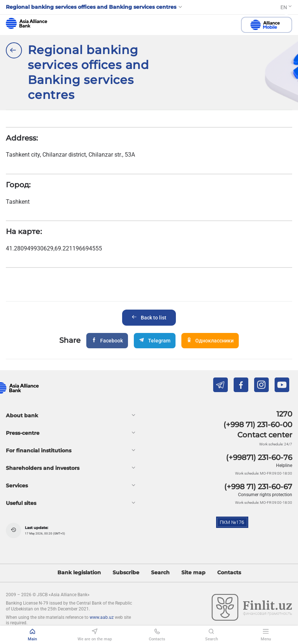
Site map (193, 573)
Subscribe (126, 573)
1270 (284, 414)
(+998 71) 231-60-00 (258, 425)
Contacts (229, 573)
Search (160, 573)
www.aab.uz (102, 617)
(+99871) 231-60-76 (259, 457)
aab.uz (27, 23)
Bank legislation (79, 573)
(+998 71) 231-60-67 (258, 487)
